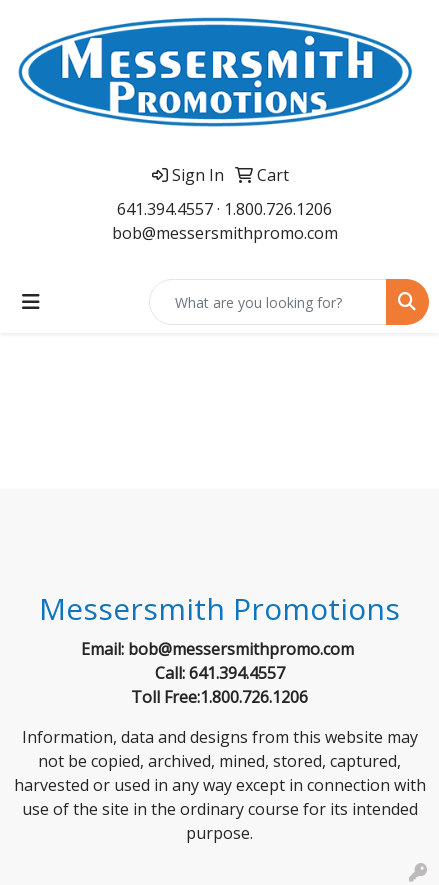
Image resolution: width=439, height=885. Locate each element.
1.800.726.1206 (278, 209)
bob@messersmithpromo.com (225, 233)
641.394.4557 (165, 209)
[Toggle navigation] (31, 302)
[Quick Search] (268, 302)
